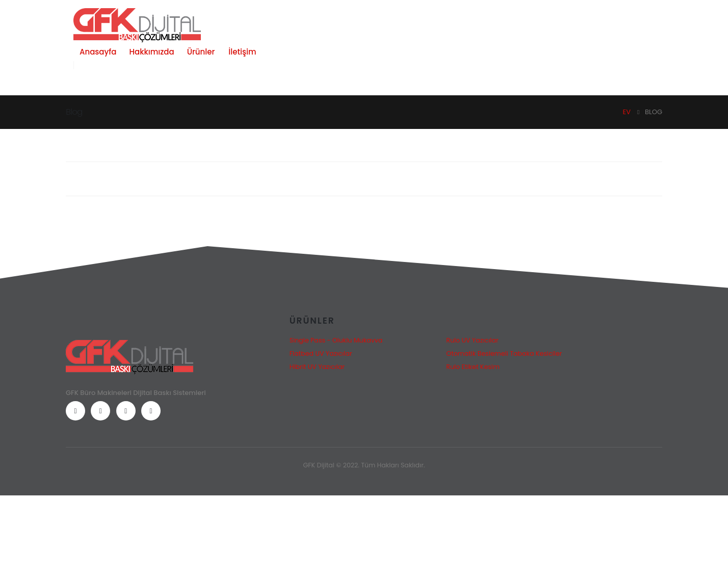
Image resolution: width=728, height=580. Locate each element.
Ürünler (201, 52)
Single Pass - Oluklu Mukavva (336, 340)
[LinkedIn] (151, 411)
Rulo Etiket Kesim (473, 367)
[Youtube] (100, 411)
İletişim (242, 52)
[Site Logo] (137, 25)
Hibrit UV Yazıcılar (317, 367)
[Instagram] (126, 411)
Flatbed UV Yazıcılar (321, 353)
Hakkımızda (151, 52)
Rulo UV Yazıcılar (472, 340)
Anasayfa (98, 52)
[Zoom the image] (129, 346)
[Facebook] (75, 411)
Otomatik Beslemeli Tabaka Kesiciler (504, 353)
